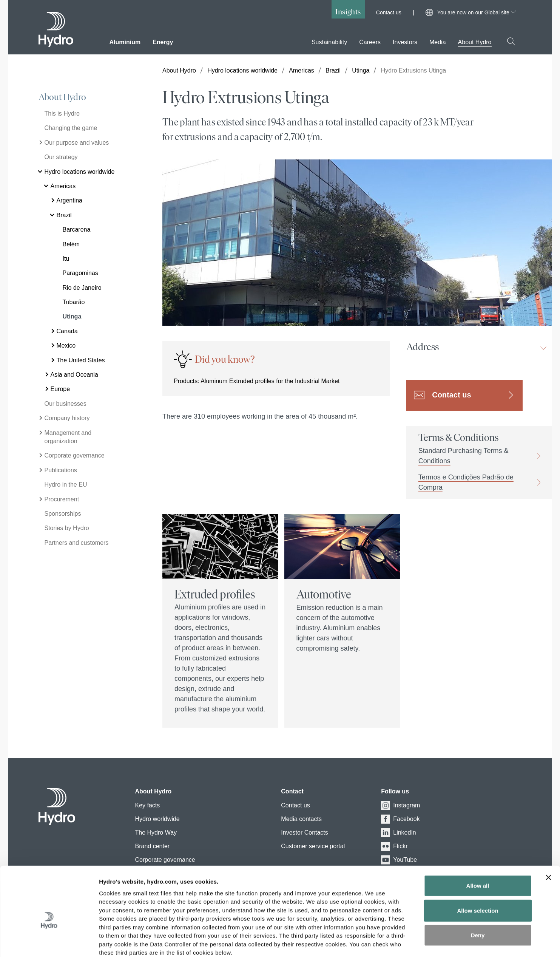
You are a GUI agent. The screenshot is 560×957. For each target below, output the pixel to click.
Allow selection (477, 870)
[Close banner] (548, 837)
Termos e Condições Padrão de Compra (466, 482)
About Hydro (62, 97)
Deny (478, 894)
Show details (396, 942)
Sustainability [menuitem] (329, 42)
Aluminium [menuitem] (125, 42)
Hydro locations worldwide (242, 70)
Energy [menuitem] (163, 42)
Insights (348, 12)
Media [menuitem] (438, 42)
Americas (302, 70)
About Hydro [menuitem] (475, 42)
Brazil (333, 70)
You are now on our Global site (477, 12)
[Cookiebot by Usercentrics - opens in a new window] (49, 942)
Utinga (361, 70)
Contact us (389, 12)
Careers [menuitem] (370, 42)
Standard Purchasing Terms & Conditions (464, 456)
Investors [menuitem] (405, 42)
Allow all (478, 845)
